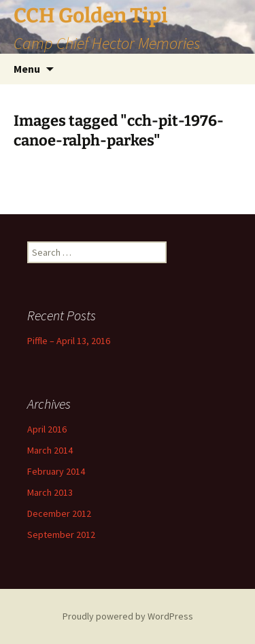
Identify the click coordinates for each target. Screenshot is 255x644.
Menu (27, 69)
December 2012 (59, 513)
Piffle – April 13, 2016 (69, 341)
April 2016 (47, 429)
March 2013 (50, 492)
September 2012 (61, 535)
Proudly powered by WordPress (128, 616)
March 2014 (50, 450)
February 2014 (56, 471)
